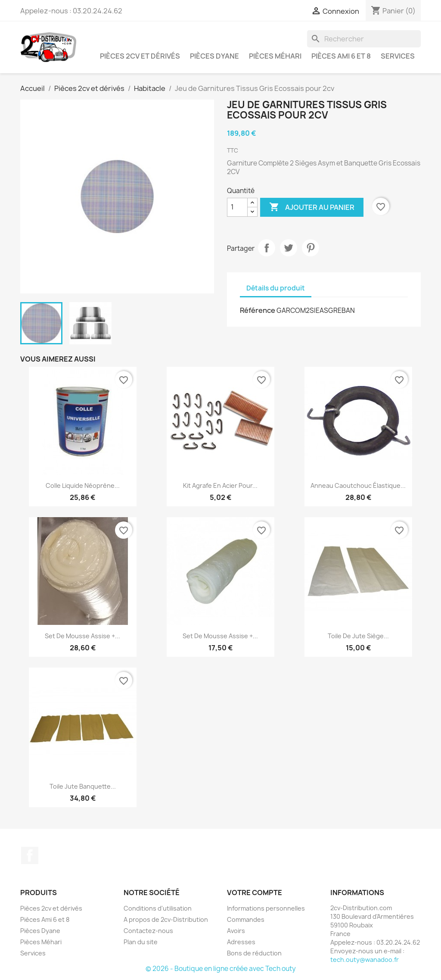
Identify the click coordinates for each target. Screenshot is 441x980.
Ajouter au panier (312, 207)
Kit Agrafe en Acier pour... (220, 485)
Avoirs (236, 931)
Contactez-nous (148, 931)
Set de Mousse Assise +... (82, 636)
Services (398, 56)
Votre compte (255, 893)
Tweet (289, 248)
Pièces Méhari (275, 56)
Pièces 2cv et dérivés (140, 56)
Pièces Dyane (214, 56)
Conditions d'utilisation (158, 908)
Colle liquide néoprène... (83, 485)
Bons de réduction (254, 953)
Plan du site (141, 942)
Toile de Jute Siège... (358, 636)
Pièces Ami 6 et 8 (341, 56)
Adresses (241, 942)
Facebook (30, 855)
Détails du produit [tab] (276, 288)
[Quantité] (237, 207)
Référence (258, 310)
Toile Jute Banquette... (83, 786)
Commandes (246, 919)
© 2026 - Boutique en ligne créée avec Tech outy (221, 969)
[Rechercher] (364, 39)
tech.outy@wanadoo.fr (365, 960)
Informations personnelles (266, 908)
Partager (267, 248)
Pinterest (311, 248)
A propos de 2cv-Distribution (166, 919)
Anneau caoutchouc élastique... (358, 485)
